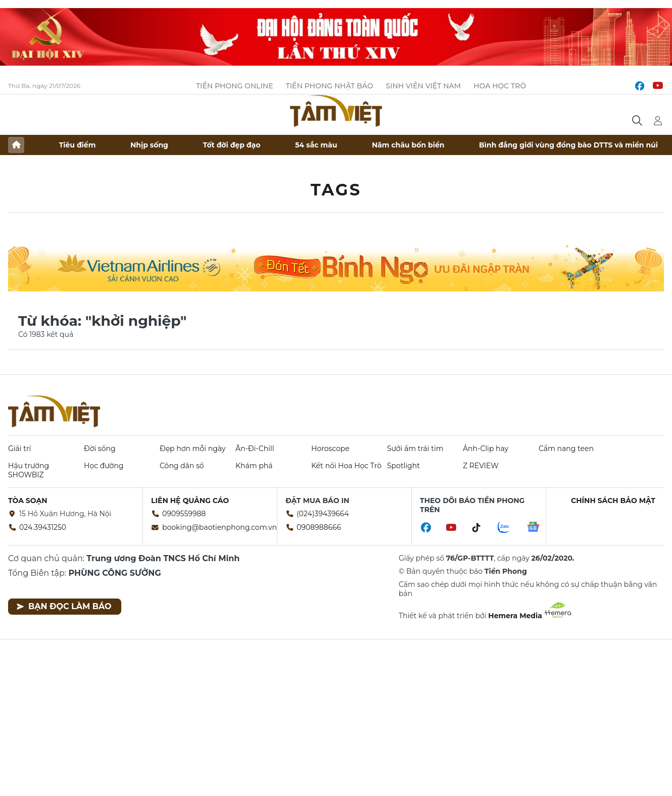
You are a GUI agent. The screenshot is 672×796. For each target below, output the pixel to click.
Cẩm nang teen (566, 449)
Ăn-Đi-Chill (255, 449)
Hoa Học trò (500, 86)
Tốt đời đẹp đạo (232, 145)
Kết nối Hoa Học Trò (346, 466)
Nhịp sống (149, 145)
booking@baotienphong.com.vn (220, 527)
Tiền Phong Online (235, 86)
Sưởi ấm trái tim (415, 449)
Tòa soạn (28, 501)
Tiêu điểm (78, 145)
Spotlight (403, 466)
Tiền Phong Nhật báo (330, 86)
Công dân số (182, 466)
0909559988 (184, 514)
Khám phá (254, 466)
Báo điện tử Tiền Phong (336, 111)
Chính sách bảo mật (613, 501)
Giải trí (19, 449)
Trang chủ (16, 145)
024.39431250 (43, 527)
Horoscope (330, 449)
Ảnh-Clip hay (486, 449)
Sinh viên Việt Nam (424, 86)
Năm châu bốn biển (408, 145)
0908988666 (319, 527)
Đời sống (100, 449)
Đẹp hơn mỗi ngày (193, 449)
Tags (336, 190)
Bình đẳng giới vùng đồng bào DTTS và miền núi (568, 145)
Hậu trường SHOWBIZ (29, 470)
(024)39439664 (323, 514)
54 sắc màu (316, 145)
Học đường (104, 466)
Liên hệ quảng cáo (190, 501)
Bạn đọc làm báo (64, 606)
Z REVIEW (481, 466)
